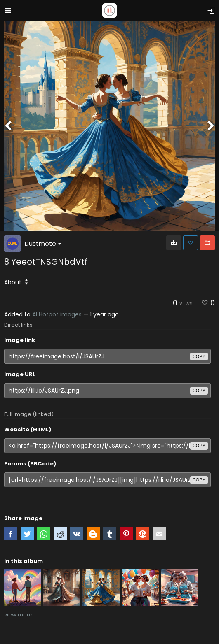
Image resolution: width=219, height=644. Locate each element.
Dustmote (43, 243)
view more (18, 615)
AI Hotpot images (57, 314)
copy (199, 356)
